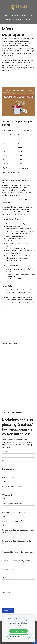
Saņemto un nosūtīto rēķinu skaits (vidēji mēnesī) (16, 542)
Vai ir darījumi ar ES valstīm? (12, 521)
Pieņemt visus (19, 631)
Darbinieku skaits (8, 569)
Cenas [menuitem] (31, 15)
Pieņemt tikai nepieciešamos (19, 637)
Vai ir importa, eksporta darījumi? (14, 512)
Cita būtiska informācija (10, 578)
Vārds (4, 452)
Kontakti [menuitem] (28, 19)
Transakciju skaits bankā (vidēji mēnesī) (16, 561)
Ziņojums (6, 593)
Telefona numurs (8, 469)
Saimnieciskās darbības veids (12, 486)
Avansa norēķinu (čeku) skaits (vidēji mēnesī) (18, 552)
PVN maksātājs (7, 495)
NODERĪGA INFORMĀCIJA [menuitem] (14, 19)
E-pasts (5, 461)
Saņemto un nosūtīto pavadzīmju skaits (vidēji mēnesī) (18, 531)
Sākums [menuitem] (6, 15)
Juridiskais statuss (8, 478)
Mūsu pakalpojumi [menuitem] (19, 15)
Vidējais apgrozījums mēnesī (12, 504)
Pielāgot (19, 625)
